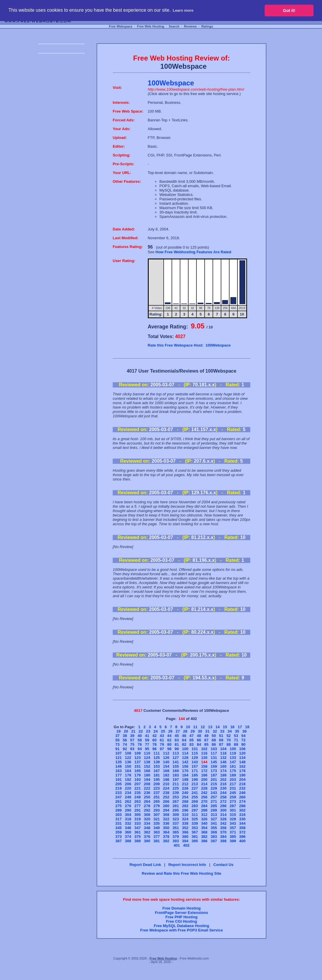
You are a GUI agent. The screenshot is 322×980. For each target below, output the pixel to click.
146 (223, 762)
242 (204, 793)
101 (195, 749)
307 (157, 815)
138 (147, 762)
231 (233, 788)
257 (214, 797)
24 (155, 731)
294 (166, 810)
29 (193, 731)
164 (128, 771)
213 (195, 784)
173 (214, 771)
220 (128, 788)
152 (147, 766)
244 (223, 793)
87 (221, 744)
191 (119, 780)
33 (222, 731)
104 (223, 749)
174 (223, 771)
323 (176, 819)
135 (119, 762)
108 (128, 753)
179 (138, 775)
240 (185, 793)
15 (225, 727)
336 (166, 823)
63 (177, 740)
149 (119, 766)
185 (195, 775)
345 (119, 828)
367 (195, 832)
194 (147, 780)
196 (166, 780)
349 (157, 828)
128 (185, 758)
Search (174, 26)
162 (242, 766)
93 (132, 749)
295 (176, 810)
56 (125, 740)
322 (166, 819)
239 (176, 793)
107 (119, 753)
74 (125, 744)
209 (157, 784)
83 (191, 744)
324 (185, 819)
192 (128, 780)
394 (185, 841)
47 (191, 736)
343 (233, 823)
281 (176, 806)
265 (157, 801)
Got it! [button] (289, 11)
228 (204, 788)
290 (128, 810)
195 (157, 780)
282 (185, 806)
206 (128, 784)
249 (138, 797)
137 (138, 762)
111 (157, 753)
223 (157, 788)
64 (184, 740)
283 (195, 806)
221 (138, 788)
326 (204, 819)
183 (176, 775)
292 (147, 810)
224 (166, 788)
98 (169, 749)
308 (166, 815)
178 (128, 775)
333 (138, 823)
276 (128, 806)
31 (207, 731)
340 (204, 823)
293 (157, 810)
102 (204, 749)
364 (166, 832)
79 (162, 744)
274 (242, 801)
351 (176, 828)
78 (155, 744)
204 (242, 780)
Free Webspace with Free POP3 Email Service (181, 930)
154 (166, 766)
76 (140, 744)
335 (157, 823)
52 (229, 736)
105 (233, 749)
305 (138, 815)
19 (119, 731)
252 (166, 797)
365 (176, 832)
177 (119, 775)
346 (128, 828)
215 (214, 784)
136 (128, 762)
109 (138, 753)
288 (242, 806)
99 (177, 749)
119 (233, 753)
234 (128, 793)
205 (119, 784)
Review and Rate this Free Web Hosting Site (181, 873)
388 (128, 841)
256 (204, 797)
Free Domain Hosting (182, 908)
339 (195, 823)
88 (229, 744)
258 (223, 797)
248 (128, 797)
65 (191, 740)
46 (184, 736)
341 (214, 823)
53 (236, 736)
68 (214, 740)
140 (166, 762)
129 (195, 758)
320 (147, 819)
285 (214, 806)
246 (242, 793)
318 (128, 819)
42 (155, 736)
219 (119, 788)
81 (177, 744)
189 (233, 775)
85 (206, 744)
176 (242, 771)
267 (176, 801)
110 (147, 753)
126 (166, 758)
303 (119, 815)
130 (204, 758)
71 (236, 740)
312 (204, 815)
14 (217, 727)
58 (140, 740)
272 (223, 801)
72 (243, 740)
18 (247, 727)
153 (157, 766)
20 (126, 731)
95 (147, 749)
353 (195, 828)
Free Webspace (121, 26)
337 (176, 823)
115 (195, 753)
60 (155, 740)
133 (233, 758)
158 (204, 766)
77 (147, 744)
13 (210, 727)
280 (166, 806)
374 (128, 837)
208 (147, 784)
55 (117, 740)
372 (242, 832)
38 (125, 736)
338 (185, 823)
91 (117, 749)
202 (223, 780)
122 (128, 758)
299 (214, 810)
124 (147, 758)
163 (119, 771)
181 (157, 775)
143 (195, 762)
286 (223, 806)
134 (242, 758)
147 (233, 762)
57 (132, 740)
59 (147, 740)
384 (223, 837)
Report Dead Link (145, 865)
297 (195, 810)
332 (128, 823)
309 (176, 815)
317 (119, 819)
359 (119, 832)
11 (195, 727)
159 (214, 766)
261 (119, 801)
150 (128, 766)
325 (195, 819)
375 (138, 837)
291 (138, 810)
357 (233, 828)
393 (176, 841)
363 (157, 832)
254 (185, 797)
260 (242, 797)
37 (117, 736)
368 (204, 832)
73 (117, 744)
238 (166, 793)
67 (206, 740)
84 (199, 744)
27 (178, 731)
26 (170, 731)
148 (242, 762)
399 (233, 841)
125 (157, 758)
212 (185, 784)
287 (233, 806)
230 (223, 788)
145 (214, 762)
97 (162, 749)
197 (176, 780)
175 (233, 771)
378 (166, 837)
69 (221, 740)
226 (185, 788)
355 (214, 828)
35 (237, 731)
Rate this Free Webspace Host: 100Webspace (189, 345)
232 (242, 788)
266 (166, 801)
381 (195, 837)
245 (233, 793)
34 (229, 731)
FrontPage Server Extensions (181, 913)
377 (157, 837)
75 (132, 744)
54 (243, 736)
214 (204, 784)
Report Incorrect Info (187, 865)
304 (128, 815)
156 (185, 766)
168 (166, 771)
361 (138, 832)
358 (242, 828)
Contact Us (223, 865)
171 (195, 771)
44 (169, 736)
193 (138, 780)
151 (138, 766)
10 (188, 727)
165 (138, 771)
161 (233, 766)
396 (204, 841)
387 (119, 841)
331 (119, 823)
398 (223, 841)
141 (176, 762)
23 (148, 731)
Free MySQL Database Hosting (181, 926)
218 (242, 784)
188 (223, 775)
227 (195, 788)
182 (166, 775)
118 (223, 753)
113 (176, 753)
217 (233, 784)
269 (195, 801)
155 (176, 766)
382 (204, 837)
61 (162, 740)
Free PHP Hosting (181, 917)
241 (195, 793)
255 (195, 797)
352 (185, 828)
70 (229, 740)
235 (138, 793)
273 (233, 801)
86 (214, 744)
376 (147, 837)
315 (233, 815)
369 (214, 832)
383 (214, 837)
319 (138, 819)
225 (176, 788)
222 (147, 788)
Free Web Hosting (151, 26)
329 (233, 819)
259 (233, 797)
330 (242, 819)
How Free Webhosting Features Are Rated (193, 252)
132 (223, 758)
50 (214, 736)
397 (214, 841)
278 (147, 806)
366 (185, 832)
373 (119, 837)
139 (157, 762)
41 (147, 736)
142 (185, 762)
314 (223, 815)
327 (214, 819)
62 (169, 740)
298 (204, 810)
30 (200, 731)
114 (185, 753)
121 (119, 758)
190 (242, 775)
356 (223, 828)
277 (138, 806)
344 (242, 823)
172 (204, 771)
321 (157, 819)
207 (138, 784)
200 (204, 780)
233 (119, 793)
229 (214, 788)
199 (195, 780)
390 (147, 841)
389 (138, 841)
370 (223, 832)
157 (195, 766)
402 (186, 845)
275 (119, 806)
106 (242, 749)
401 (177, 845)
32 (215, 731)
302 (242, 810)
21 (133, 731)
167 (157, 771)
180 (147, 775)
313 (214, 815)
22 (141, 731)
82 (184, 744)
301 (233, 810)
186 (204, 775)
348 (147, 828)
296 (185, 810)
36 (244, 731)
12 (203, 727)
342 (223, 823)
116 (204, 753)
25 (163, 731)
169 (176, 771)
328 (223, 819)
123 (138, 758)
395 (195, 841)
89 (236, 744)
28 (185, 731)
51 (221, 736)
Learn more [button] (183, 10)
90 (243, 744)
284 (204, 806)
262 (128, 801)
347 (138, 828)
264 (147, 801)
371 (233, 832)
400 (242, 841)
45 (177, 736)
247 (119, 797)
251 (157, 797)
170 (185, 771)
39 (132, 736)
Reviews (190, 26)
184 (185, 775)
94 (140, 749)
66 (199, 740)
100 (185, 749)
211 (176, 784)
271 (214, 801)
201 (214, 780)
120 (242, 753)
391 (157, 841)
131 (214, 758)
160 (223, 766)
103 (214, 749)
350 (166, 828)
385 (233, 837)
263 (138, 801)
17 (240, 727)
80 (169, 744)
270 (204, 801)
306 (147, 815)
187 (214, 775)
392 (166, 841)
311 (195, 815)
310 (185, 815)
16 (232, 727)
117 (214, 753)
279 (157, 806)
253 (176, 797)
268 (185, 801)
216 (223, 784)
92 (125, 749)
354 (204, 828)
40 (140, 736)
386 (242, 837)
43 (162, 736)
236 (147, 793)
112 (166, 753)
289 (119, 810)
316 (242, 815)
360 (128, 832)
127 (176, 758)
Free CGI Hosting (181, 921)
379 (176, 837)
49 (206, 736)
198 (185, 780)
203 (233, 780)
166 (147, 771)
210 (166, 784)
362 (147, 832)
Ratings (207, 26)
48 (199, 736)
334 (147, 823)
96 (155, 749)
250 (147, 797)
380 (185, 837)
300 (223, 810)
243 (214, 793)
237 (157, 793)
